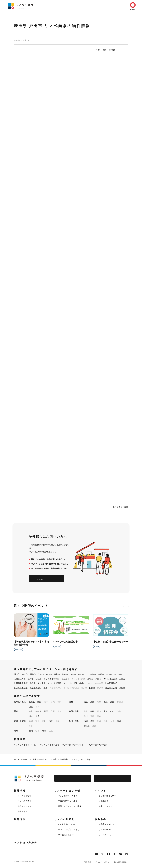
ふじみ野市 (91, 674)
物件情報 (64, 759)
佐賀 (92, 721)
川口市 (17, 674)
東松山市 (42, 683)
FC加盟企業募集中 (121, 862)
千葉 (53, 711)
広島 (106, 711)
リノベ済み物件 (25, 796)
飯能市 (81, 674)
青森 (39, 702)
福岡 (86, 721)
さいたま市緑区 (110, 679)
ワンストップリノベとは (69, 830)
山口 (112, 711)
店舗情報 (20, 819)
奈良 (112, 702)
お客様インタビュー (107, 824)
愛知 (31, 731)
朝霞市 (101, 674)
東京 (31, 711)
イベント (101, 791)
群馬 (37, 716)
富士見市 (118, 674)
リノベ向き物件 (25, 801)
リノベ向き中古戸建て (98, 745)
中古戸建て (23, 811)
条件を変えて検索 (121, 507)
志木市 (109, 674)
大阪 (86, 702)
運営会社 (88, 862)
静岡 (44, 731)
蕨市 (45, 688)
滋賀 (106, 702)
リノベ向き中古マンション (74, 745)
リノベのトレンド (106, 835)
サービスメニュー (66, 835)
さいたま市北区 (70, 683)
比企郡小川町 (111, 688)
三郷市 (122, 679)
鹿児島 (87, 726)
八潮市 (98, 679)
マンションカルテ (25, 843)
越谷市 (90, 679)
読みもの (101, 819)
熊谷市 (82, 683)
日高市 (39, 679)
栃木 (31, 716)
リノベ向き (86, 759)
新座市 (65, 674)
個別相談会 (103, 801)
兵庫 (92, 702)
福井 (51, 721)
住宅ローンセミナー (107, 806)
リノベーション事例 (67, 791)
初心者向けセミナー (107, 796)
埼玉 (46, 711)
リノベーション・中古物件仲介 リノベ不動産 (37, 759)
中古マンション (25, 806)
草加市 (57, 674)
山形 (31, 707)
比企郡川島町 (111, 683)
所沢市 (25, 674)
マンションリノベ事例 (68, 796)
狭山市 (49, 674)
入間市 (41, 674)
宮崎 (119, 721)
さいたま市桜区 (21, 688)
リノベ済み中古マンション (26, 745)
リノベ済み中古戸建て (50, 745)
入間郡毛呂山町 (21, 683)
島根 (92, 711)
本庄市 (122, 688)
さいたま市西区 (54, 683)
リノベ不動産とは (66, 819)
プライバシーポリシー (103, 862)
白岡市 (92, 688)
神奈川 (38, 711)
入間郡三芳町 (20, 679)
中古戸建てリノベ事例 (68, 801)
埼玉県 (74, 759)
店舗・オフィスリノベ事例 (70, 806)
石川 (44, 721)
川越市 (33, 674)
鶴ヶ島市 (65, 679)
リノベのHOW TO (106, 830)
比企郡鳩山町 (35, 688)
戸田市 (73, 674)
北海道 (32, 702)
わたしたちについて (67, 824)
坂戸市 (31, 679)
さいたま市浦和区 (52, 679)
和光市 (33, 683)
